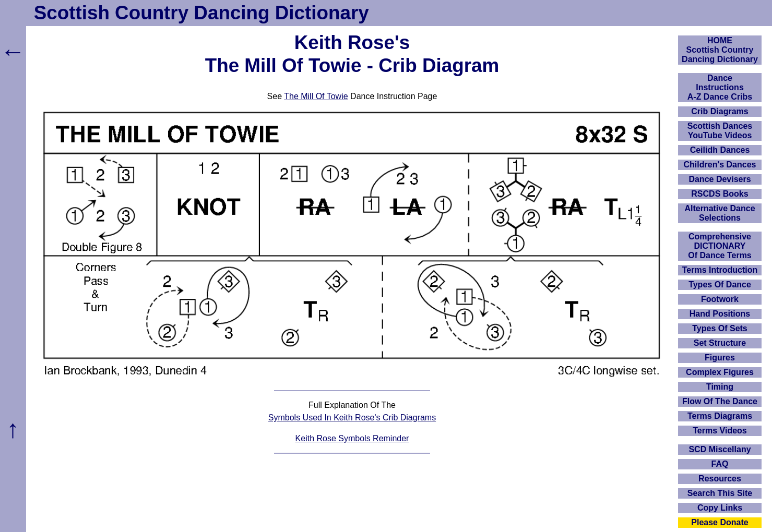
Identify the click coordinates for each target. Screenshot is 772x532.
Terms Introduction (720, 270)
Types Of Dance (720, 285)
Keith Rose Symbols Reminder (352, 438)
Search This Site (720, 493)
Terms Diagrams (720, 416)
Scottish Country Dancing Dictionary (201, 13)
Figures (720, 358)
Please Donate (720, 522)
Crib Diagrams (720, 111)
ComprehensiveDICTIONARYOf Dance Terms (720, 246)
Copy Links (720, 508)
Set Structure (720, 343)
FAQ (720, 464)
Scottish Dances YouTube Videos (720, 131)
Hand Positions (720, 314)
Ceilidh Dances (720, 150)
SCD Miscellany (720, 449)
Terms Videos (720, 431)
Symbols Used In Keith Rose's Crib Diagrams (352, 418)
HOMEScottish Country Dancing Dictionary (720, 50)
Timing (720, 387)
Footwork (720, 299)
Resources (720, 479)
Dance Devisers (720, 179)
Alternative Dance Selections (720, 213)
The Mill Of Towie (316, 96)
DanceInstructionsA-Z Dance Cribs (720, 87)
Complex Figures (720, 372)
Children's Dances (720, 165)
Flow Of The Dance (720, 401)
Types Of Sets (720, 328)
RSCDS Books (720, 194)
